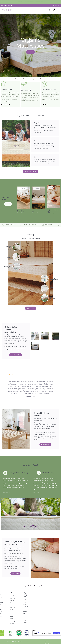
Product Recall (12, 618)
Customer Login (56, 5)
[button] (49, 10)
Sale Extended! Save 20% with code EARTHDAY (30, 2)
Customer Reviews (26, 622)
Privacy (47, 640)
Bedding (1, 604)
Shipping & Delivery (13, 622)
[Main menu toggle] (58, 10)
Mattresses (1, 599)
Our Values (25, 617)
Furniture (1, 608)
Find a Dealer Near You (13, 605)
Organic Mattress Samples (13, 598)
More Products (1, 614)
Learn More (7, 492)
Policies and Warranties (13, 612)
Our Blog (25, 600)
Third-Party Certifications (26, 606)
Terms (47, 642)
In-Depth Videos (25, 612)
